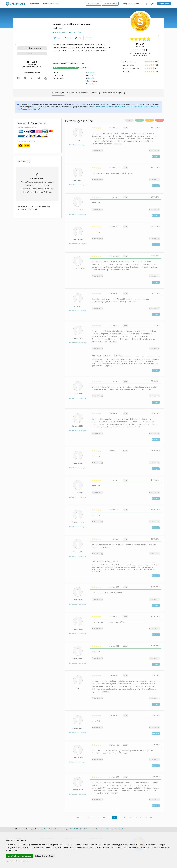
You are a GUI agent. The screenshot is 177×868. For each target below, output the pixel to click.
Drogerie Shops (75, 32)
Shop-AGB (90, 78)
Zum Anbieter (32, 54)
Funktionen (35, 4)
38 (104, 817)
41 (120, 817)
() (154, 150)
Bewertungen (58, 93)
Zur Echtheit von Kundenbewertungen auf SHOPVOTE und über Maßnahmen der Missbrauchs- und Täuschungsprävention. (84, 829)
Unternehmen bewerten (32, 48)
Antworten (156, 156)
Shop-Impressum (93, 81)
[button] (57, 38)
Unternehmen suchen (51, 4)
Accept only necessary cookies (19, 856)
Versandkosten (92, 84)
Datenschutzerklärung (22, 861)
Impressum (9, 861)
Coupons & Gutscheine (78, 93)
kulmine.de (91, 72)
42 (125, 817)
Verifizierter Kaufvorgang (78, 145)
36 (93, 817)
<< (78, 817)
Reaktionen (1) (97, 348)
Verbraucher (93, 4)
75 (129, 120)
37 (98, 817)
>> (151, 817)
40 (114, 817)
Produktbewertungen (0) (114, 93)
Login (152, 4)
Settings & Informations (44, 856)
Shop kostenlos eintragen (133, 4)
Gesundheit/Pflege (60, 32)
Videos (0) (24, 161)
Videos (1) (95, 93)
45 (141, 817)
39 (109, 817)
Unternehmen (110, 4)
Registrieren (164, 4)
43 (131, 817)
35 (88, 817)
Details (125, 128)
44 (136, 817)
